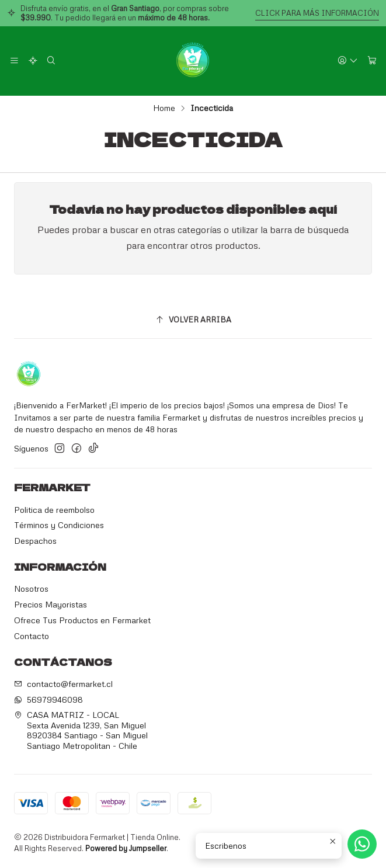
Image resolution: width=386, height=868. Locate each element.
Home (164, 108)
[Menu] (14, 61)
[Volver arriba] (193, 320)
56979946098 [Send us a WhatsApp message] (48, 699)
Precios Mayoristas (51, 604)
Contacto (32, 636)
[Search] (51, 61)
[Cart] (372, 61)
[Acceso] (348, 61)
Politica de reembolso (54, 510)
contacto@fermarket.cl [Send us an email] (63, 684)
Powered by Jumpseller (126, 848)
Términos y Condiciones (59, 525)
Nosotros (31, 588)
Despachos (35, 541)
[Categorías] (32, 61)
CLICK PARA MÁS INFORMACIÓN (317, 13)
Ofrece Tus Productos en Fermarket (82, 620)
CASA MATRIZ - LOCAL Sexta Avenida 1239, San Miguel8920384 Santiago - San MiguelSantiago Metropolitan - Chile (81, 730)
